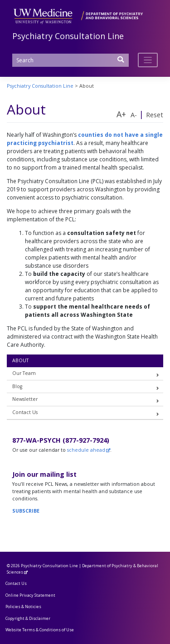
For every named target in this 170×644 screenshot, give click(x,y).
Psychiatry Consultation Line (68, 36)
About (20, 360)
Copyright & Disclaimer (28, 618)
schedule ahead (86, 450)
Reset (155, 115)
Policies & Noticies (23, 607)
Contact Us (25, 412)
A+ (121, 114)
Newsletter (25, 399)
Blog (17, 386)
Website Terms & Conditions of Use (40, 630)
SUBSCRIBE (26, 511)
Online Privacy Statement (30, 595)
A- (134, 115)
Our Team (24, 373)
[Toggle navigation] (148, 60)
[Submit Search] (121, 62)
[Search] (70, 60)
